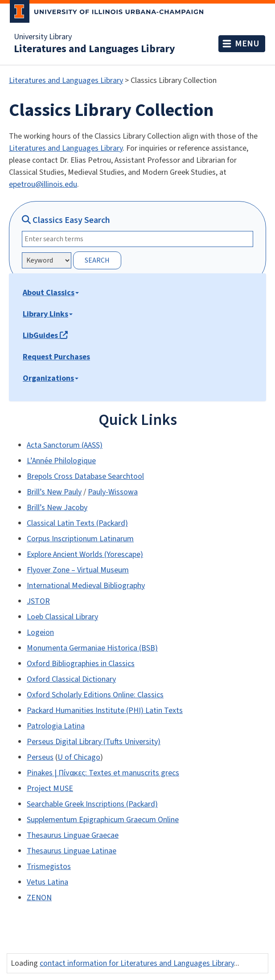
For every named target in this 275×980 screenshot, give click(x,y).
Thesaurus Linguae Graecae (73, 835)
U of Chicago (79, 757)
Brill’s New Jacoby (57, 508)
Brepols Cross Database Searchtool (85, 476)
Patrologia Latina (56, 726)
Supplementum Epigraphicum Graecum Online (103, 820)
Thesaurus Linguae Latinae (72, 851)
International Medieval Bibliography (86, 586)
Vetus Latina (47, 882)
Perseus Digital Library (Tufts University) (94, 742)
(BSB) (148, 648)
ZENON (39, 898)
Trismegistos (49, 867)
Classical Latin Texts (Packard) (77, 523)
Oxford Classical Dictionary (71, 679)
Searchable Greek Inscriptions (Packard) (92, 804)
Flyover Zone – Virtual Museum (78, 570)
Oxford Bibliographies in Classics (81, 664)
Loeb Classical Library (62, 617)
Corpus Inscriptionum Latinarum (80, 539)
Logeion (40, 632)
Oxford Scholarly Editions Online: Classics (95, 695)
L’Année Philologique (61, 461)
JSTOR (38, 601)
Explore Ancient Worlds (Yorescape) (85, 554)
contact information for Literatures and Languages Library (137, 963)
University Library (43, 37)
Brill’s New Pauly (54, 492)
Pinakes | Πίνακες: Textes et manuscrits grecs (103, 773)
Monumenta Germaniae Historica (83, 648)
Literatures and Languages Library (94, 49)
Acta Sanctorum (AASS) (65, 445)
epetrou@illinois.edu (43, 184)
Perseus (40, 757)
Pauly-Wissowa (113, 492)
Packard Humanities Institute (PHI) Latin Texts (105, 710)
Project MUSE (50, 789)
